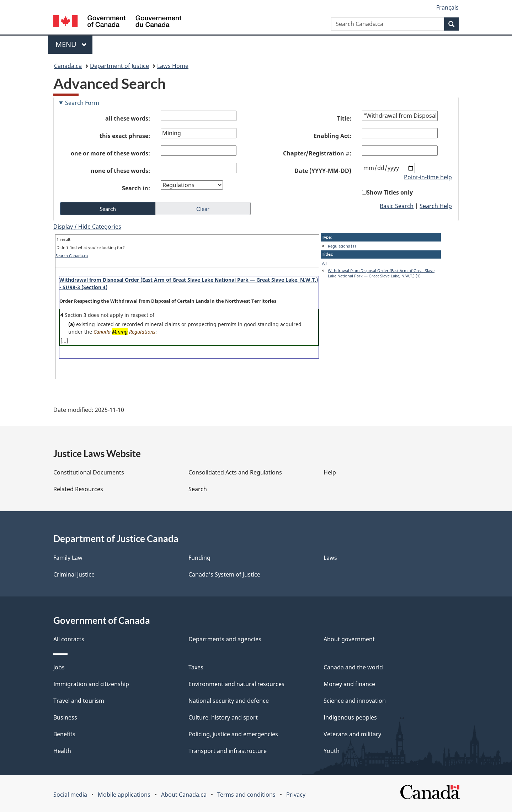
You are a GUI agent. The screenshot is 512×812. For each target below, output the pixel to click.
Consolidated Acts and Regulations (235, 472)
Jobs (59, 667)
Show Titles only (390, 192)
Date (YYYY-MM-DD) (323, 171)
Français (447, 7)
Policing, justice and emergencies (233, 734)
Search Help (436, 206)
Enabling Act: (332, 136)
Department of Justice (119, 66)
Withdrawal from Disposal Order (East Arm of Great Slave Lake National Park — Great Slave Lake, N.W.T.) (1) (381, 273)
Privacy (296, 795)
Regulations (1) (342, 246)
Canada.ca (68, 66)
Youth (332, 751)
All (324, 263)
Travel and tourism (79, 701)
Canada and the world (353, 667)
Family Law (68, 558)
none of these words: (120, 171)
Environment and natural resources (236, 684)
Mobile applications (124, 795)
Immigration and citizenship (91, 684)
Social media (70, 795)
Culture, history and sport (223, 717)
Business (65, 717)
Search (198, 489)
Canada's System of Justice (224, 574)
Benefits (64, 734)
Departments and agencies (225, 639)
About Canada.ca (184, 795)
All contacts (69, 639)
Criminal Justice (74, 574)
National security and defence (229, 701)
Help (330, 472)
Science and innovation (355, 701)
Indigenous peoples (350, 717)
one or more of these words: (110, 153)
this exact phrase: (125, 136)
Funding (199, 558)
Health (62, 751)
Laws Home (173, 66)
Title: (344, 118)
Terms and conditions (246, 795)
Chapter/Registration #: (317, 153)
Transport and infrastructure (228, 751)
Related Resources (78, 489)
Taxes (196, 667)
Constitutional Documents (89, 472)
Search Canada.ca (72, 256)
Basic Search (397, 206)
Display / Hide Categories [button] (87, 227)
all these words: (128, 118)
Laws (330, 558)
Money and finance (349, 684)
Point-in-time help (428, 177)
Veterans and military (352, 734)
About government (349, 639)
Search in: (136, 188)
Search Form (82, 103)
